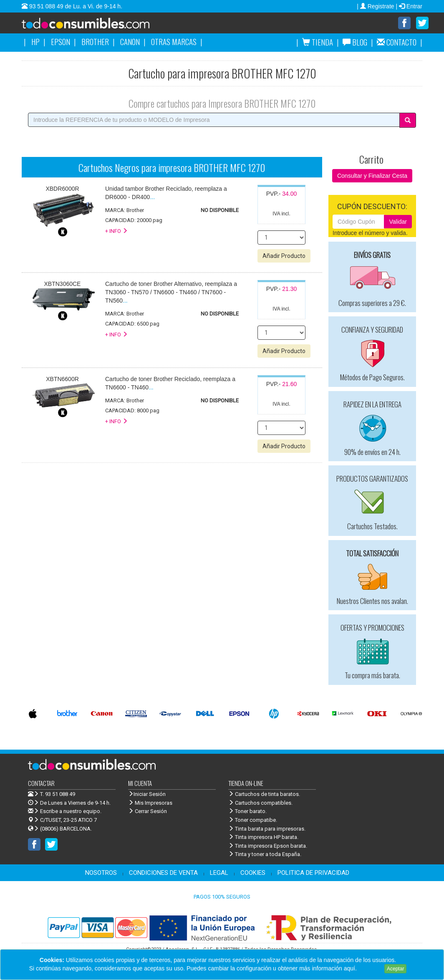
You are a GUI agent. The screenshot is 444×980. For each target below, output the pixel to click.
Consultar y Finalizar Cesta (372, 176)
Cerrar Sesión (148, 812)
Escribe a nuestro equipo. (65, 812)
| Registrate (376, 6)
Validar (398, 222)
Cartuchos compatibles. (260, 803)
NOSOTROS (101, 873)
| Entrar (409, 6)
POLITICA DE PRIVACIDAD (313, 873)
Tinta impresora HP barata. (263, 837)
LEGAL (219, 873)
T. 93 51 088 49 (58, 794)
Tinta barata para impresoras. (267, 829)
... (171, 293)
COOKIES (253, 873)
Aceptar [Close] (395, 969)
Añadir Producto (284, 256)
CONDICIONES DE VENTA (163, 873)
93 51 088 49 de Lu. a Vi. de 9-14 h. (75, 6)
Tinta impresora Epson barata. (268, 846)
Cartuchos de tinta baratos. (264, 794)
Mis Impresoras (150, 803)
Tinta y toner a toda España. (265, 855)
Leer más (371, 968)
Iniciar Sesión (147, 794)
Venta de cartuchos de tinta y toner (99, 26)
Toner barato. (247, 812)
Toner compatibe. (253, 820)
